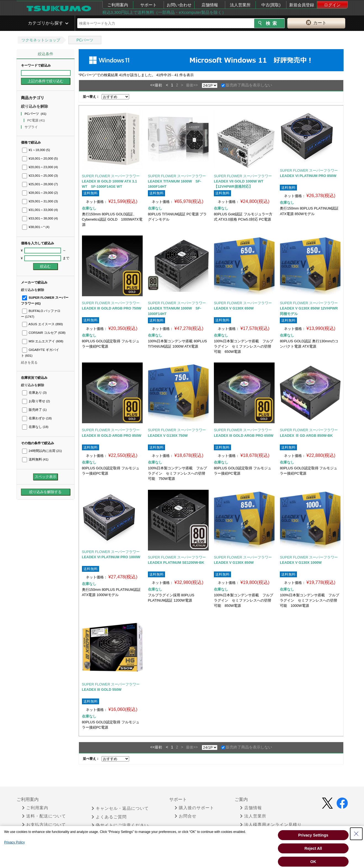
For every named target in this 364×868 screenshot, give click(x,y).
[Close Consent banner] (356, 834)
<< (152, 85)
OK (313, 862)
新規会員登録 (302, 5)
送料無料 (35, 459)
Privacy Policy (14, 842)
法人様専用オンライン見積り (271, 825)
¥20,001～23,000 (40, 167)
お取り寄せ (36, 401)
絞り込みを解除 (34, 106)
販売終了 (34, 410)
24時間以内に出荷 (42, 451)
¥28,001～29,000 (40, 193)
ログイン (332, 5)
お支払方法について (44, 825)
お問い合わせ (179, 5)
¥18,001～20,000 (40, 158)
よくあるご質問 (109, 817)
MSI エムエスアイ (43, 341)
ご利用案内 (118, 5)
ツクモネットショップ (41, 40)
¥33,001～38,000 (40, 218)
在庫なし (35, 427)
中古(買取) (271, 5)
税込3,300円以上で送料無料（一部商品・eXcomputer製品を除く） (164, 12)
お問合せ (186, 816)
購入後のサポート (194, 808)
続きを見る (29, 362)
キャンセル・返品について (120, 808)
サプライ (32, 127)
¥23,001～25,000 (40, 176)
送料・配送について (44, 816)
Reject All (313, 848)
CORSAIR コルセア (44, 333)
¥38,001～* (36, 227)
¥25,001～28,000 (40, 184)
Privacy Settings (313, 835)
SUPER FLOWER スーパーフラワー (111, 176)
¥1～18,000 (36, 150)
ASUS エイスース (42, 324)
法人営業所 (240, 5)
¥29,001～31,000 (40, 201)
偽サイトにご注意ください (120, 825)
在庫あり (34, 393)
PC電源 (36, 120)
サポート (148, 5)
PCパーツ (85, 40)
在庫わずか (37, 418)
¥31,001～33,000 (40, 210)
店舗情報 (210, 5)
